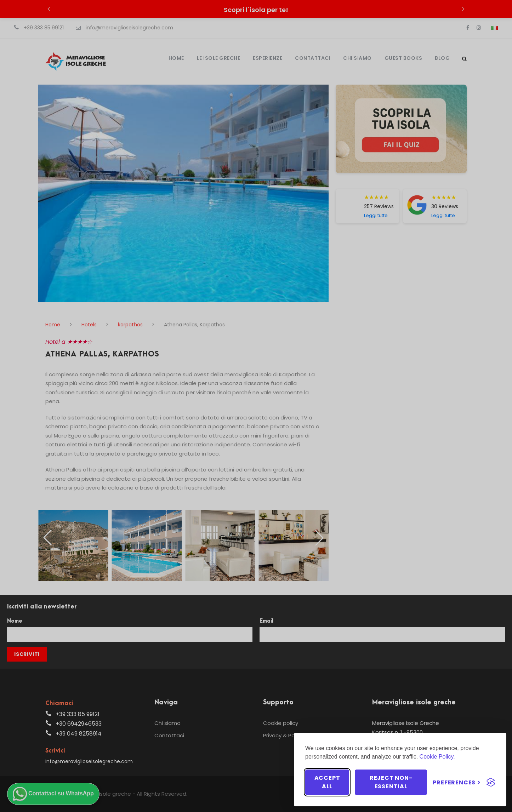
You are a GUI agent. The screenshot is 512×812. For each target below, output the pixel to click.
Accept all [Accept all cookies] (327, 782)
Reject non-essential (391, 782)
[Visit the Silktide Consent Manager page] (491, 782)
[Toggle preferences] (457, 782)
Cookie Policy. (437, 757)
